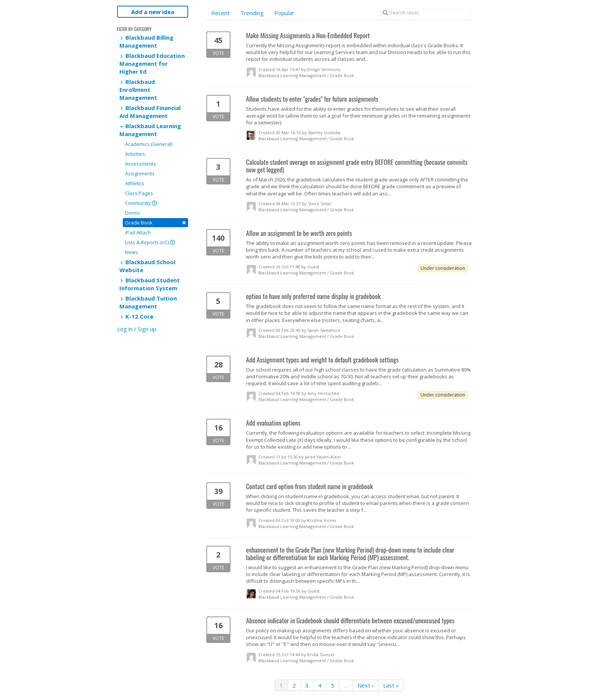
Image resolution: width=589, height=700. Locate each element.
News (131, 252)
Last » (391, 685)
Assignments (140, 173)
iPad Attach (138, 232)
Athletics (135, 183)
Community (141, 203)
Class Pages (139, 193)
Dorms (133, 213)
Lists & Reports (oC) (150, 242)
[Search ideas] (426, 13)
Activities (135, 154)
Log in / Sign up (137, 329)
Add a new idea (153, 12)
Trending (252, 13)
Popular (284, 13)
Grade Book (155, 222)
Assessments (141, 164)
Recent (220, 13)
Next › (366, 685)
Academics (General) (149, 144)
